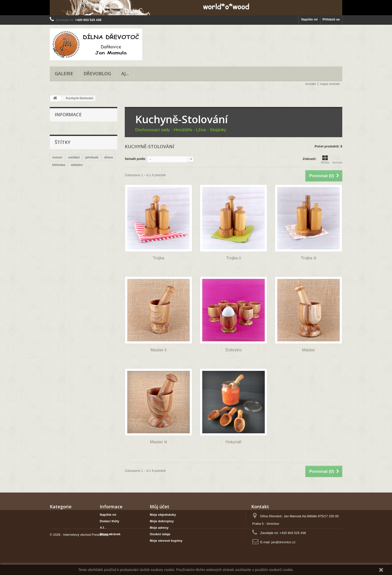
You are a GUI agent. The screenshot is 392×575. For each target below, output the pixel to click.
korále (101, 187)
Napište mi (309, 19)
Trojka (159, 258)
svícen (57, 150)
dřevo (109, 150)
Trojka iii (309, 258)
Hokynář (233, 442)
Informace (68, 114)
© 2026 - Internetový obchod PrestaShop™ (81, 561)
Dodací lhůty (109, 521)
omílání (74, 150)
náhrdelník (83, 172)
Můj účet (159, 507)
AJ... (125, 73)
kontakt (310, 84)
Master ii (158, 350)
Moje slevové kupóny (166, 541)
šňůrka (58, 180)
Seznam (337, 159)
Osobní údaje (160, 534)
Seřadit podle (135, 159)
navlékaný (77, 180)
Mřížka (325, 159)
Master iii (158, 442)
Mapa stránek (110, 534)
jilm (106, 172)
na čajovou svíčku (66, 165)
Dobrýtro (233, 350)
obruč (90, 165)
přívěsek (92, 150)
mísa (94, 180)
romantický (61, 172)
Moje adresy (159, 528)
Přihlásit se (331, 19)
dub (87, 187)
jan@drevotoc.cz (283, 542)
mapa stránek (330, 84)
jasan (74, 187)
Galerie (64, 73)
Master (308, 350)
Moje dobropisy (162, 521)
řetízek (108, 180)
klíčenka (59, 157)
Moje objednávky (163, 515)
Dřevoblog (97, 73)
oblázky (77, 157)
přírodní (58, 187)
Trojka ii (234, 258)
